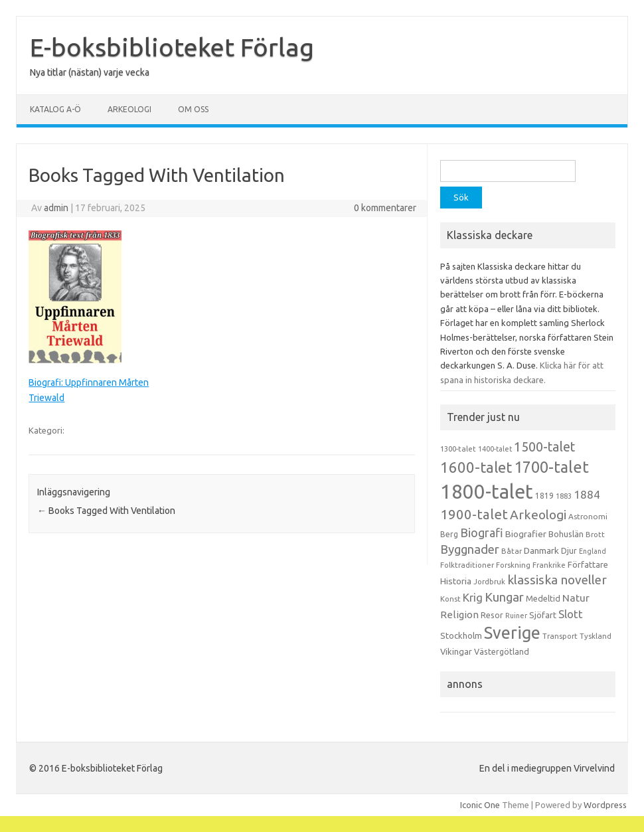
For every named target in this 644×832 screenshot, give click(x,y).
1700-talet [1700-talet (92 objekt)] (551, 467)
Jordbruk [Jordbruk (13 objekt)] (489, 582)
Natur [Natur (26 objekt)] (576, 598)
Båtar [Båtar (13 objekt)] (512, 551)
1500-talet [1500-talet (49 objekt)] (544, 447)
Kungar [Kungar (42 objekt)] (504, 597)
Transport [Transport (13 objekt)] (560, 636)
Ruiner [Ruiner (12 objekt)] (516, 616)
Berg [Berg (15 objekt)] (449, 534)
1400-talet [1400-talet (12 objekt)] (495, 449)
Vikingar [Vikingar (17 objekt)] (456, 651)
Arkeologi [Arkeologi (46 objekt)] (538, 515)
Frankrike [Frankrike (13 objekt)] (549, 565)
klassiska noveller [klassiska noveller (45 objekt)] (557, 580)
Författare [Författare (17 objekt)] (588, 564)
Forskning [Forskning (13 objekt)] (513, 565)
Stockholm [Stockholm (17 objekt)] (461, 635)
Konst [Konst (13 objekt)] (450, 599)
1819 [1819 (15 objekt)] (544, 496)
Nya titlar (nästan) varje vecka (90, 72)
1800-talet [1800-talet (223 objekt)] (487, 492)
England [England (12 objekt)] (593, 551)
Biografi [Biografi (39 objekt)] (482, 533)
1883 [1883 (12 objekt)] (564, 496)
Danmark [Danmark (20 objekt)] (541, 550)
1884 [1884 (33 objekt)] (587, 494)
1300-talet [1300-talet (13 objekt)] (458, 449)
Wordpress (605, 805)
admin (56, 208)
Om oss (193, 109)
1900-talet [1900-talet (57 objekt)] (474, 514)
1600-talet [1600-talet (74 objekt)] (476, 467)
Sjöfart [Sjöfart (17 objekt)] (543, 615)
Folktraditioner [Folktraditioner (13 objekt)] (467, 565)
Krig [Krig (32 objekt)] (473, 597)
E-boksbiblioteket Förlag (172, 47)
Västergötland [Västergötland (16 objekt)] (502, 651)
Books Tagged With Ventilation (106, 511)
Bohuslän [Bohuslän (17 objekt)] (566, 534)
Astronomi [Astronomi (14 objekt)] (588, 516)
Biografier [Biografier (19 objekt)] (526, 534)
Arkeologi (129, 109)
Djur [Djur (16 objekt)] (569, 550)
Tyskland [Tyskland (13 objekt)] (596, 636)
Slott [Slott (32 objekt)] (571, 614)
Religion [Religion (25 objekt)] (459, 615)
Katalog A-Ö (55, 109)
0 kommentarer (385, 208)
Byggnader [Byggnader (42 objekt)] (470, 549)
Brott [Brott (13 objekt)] (595, 535)
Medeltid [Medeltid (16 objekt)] (543, 598)
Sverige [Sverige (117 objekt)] (512, 633)
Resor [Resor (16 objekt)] (492, 615)
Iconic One (480, 805)
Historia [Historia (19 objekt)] (456, 581)
